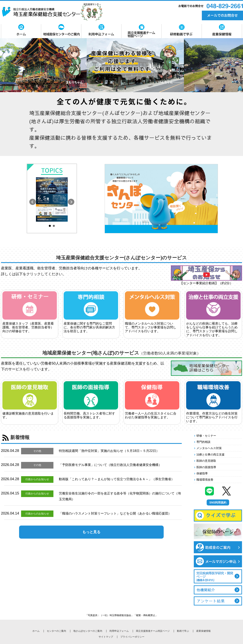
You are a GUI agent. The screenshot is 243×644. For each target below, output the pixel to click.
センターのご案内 (56, 631)
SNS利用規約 (218, 502)
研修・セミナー (206, 436)
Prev (33, 202)
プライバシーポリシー (132, 637)
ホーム (36, 631)
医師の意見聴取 (206, 461)
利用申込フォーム (119, 631)
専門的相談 (203, 442)
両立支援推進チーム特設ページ (153, 631)
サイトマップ (106, 637)
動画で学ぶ (183, 631)
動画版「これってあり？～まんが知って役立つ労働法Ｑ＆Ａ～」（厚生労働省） (117, 479)
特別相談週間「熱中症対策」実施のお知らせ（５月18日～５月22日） (109, 451)
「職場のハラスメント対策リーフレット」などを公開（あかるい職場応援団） (115, 513)
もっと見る (91, 532)
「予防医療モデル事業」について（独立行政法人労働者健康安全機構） (110, 465)
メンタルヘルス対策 (209, 448)
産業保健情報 (203, 631)
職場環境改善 (205, 480)
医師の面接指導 (206, 467)
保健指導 (202, 473)
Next (71, 202)
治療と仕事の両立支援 (210, 454)
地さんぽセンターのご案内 (88, 631)
